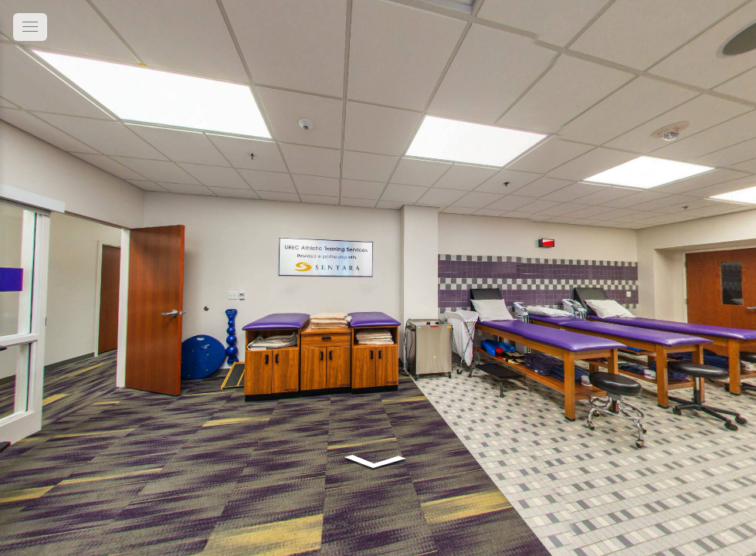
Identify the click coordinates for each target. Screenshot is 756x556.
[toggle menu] (30, 27)
